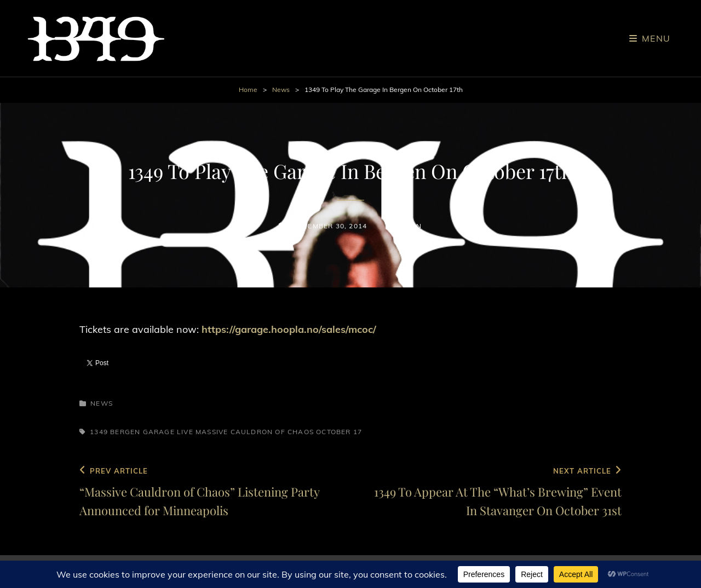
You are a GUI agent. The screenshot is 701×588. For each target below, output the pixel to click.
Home (248, 90)
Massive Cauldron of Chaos (255, 432)
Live (185, 432)
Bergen (125, 432)
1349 (99, 432)
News (281, 90)
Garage (159, 432)
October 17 (339, 432)
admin (410, 226)
